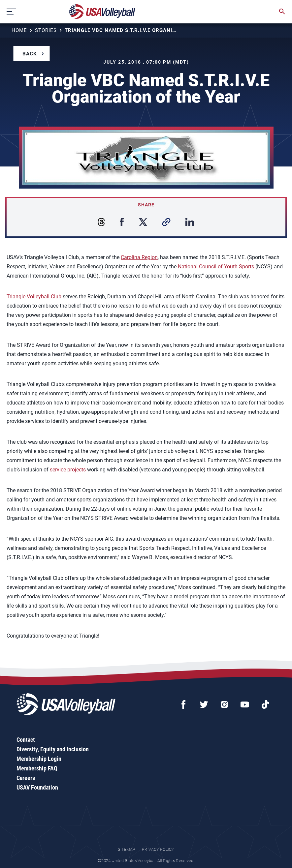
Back (30, 54)
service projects (68, 470)
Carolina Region (139, 257)
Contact (26, 740)
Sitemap (127, 849)
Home (19, 30)
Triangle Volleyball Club (34, 297)
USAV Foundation (37, 787)
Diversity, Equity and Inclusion (53, 749)
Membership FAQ (37, 768)
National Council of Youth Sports (216, 267)
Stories (46, 30)
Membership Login (39, 759)
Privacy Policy (158, 849)
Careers (26, 778)
